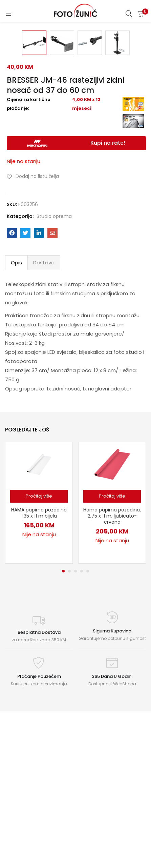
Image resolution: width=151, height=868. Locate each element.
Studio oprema (54, 357)
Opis (16, 403)
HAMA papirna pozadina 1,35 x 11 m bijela (39, 654)
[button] (141, 14)
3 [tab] (75, 712)
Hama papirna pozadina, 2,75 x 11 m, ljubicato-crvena (112, 657)
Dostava (44, 403)
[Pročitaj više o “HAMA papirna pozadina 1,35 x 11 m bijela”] (39, 637)
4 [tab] (82, 712)
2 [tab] (69, 712)
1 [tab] (63, 712)
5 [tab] (88, 712)
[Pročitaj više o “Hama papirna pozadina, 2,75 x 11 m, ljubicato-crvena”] (112, 637)
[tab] (16, 404)
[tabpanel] (39, 644)
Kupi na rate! (108, 284)
